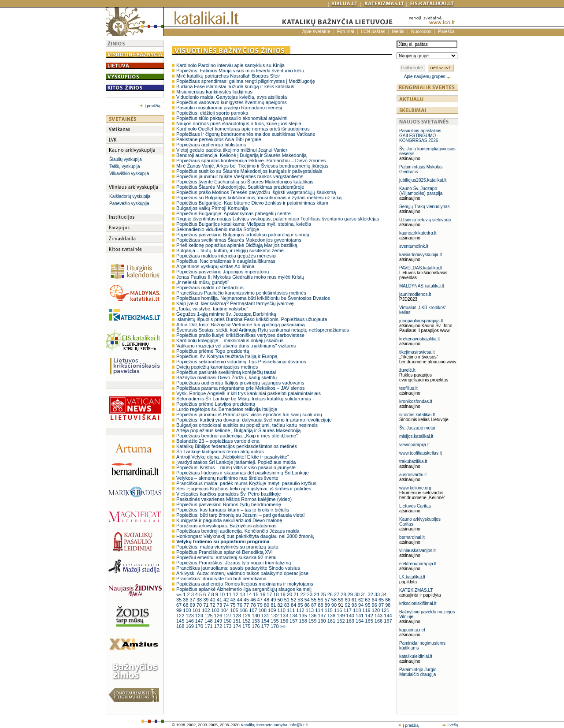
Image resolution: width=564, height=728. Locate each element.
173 (228, 626)
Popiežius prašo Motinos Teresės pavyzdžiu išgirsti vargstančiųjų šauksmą (256, 192)
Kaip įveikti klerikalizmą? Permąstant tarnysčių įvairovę (235, 303)
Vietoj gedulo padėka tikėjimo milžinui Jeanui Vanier (232, 150)
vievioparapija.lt (414, 445)
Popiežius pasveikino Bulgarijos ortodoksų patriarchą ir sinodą (243, 235)
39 (206, 600)
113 (310, 610)
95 (368, 605)
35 (180, 600)
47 (261, 600)
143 (379, 616)
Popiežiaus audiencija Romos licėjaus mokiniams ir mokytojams (245, 584)
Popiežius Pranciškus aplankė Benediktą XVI (224, 552)
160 (322, 621)
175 (247, 626)
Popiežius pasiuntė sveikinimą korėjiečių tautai (226, 372)
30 (358, 594)
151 (238, 621)
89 (328, 605)
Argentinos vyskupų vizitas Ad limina (215, 266)
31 (364, 594)
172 (219, 626)
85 (301, 605)
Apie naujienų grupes (428, 77)
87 (314, 605)
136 (313, 616)
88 (321, 605)
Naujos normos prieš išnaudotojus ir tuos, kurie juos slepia (239, 123)
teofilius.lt (408, 388)
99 (180, 610)
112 (301, 610)
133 (285, 616)
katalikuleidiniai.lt (416, 656)
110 (282, 610)
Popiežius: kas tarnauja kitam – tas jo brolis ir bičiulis (233, 510)
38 (200, 600)
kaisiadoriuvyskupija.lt (421, 255)
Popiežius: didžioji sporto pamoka (212, 113)
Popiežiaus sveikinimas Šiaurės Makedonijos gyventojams (239, 240)
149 (219, 621)
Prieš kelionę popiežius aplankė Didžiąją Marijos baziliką (237, 245)
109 (273, 610)
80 (267, 605)
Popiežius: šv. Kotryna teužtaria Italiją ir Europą (227, 356)
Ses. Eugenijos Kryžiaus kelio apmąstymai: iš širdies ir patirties (244, 489)
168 (181, 626)
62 (362, 600)
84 (294, 605)
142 (369, 616)
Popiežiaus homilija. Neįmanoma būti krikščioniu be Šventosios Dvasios (253, 298)
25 (324, 594)
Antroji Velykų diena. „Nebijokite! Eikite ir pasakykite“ (233, 457)
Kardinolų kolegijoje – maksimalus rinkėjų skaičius (230, 340)
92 (348, 605)
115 (329, 610)
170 (200, 626)
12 (236, 594)
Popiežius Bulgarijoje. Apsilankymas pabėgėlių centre (234, 213)
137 (322, 616)
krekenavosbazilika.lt (419, 339)
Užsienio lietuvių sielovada (425, 220)
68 (186, 605)
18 (276, 594)
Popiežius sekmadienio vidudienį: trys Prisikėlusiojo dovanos (241, 362)
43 (233, 600)
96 (375, 605)
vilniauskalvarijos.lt (417, 551)
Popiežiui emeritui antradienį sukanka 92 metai (226, 557)
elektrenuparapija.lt (418, 564)
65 (382, 600)
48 (267, 600)
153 (256, 621)
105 (235, 610)
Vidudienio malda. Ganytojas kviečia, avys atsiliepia (232, 97)
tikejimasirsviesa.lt (417, 352)
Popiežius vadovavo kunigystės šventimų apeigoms (232, 102)
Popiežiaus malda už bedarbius (210, 287)
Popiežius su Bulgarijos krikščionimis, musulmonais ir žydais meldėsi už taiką (259, 198)
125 (209, 616)
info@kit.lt (299, 725)
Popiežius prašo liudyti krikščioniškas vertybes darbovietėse (240, 335)
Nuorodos (421, 31)
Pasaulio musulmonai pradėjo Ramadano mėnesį (229, 108)
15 (256, 594)
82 (280, 605)
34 (384, 594)
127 (228, 616)
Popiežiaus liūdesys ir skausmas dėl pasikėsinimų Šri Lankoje (243, 473)
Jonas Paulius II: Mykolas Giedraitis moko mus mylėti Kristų (240, 277)
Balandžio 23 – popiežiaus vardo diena (218, 441)
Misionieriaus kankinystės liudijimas (214, 92)
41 (220, 600)
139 (341, 616)
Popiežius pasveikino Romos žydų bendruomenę (229, 504)
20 (290, 594)
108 (263, 610)
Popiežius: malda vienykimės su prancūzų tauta (227, 547)
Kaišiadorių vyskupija (130, 196)
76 (240, 605)
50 (280, 600)
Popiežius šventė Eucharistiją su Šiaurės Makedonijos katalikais (245, 182)
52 (294, 600)
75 (233, 605)
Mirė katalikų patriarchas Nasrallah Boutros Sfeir (228, 76)
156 (285, 621)
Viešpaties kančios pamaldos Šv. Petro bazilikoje (228, 494)
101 (197, 610)
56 (321, 600)
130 (256, 616)
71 (206, 605)
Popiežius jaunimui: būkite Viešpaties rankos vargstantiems (240, 176)
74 (227, 605)
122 (181, 616)
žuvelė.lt (407, 370)
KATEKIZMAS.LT (416, 590)
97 (382, 605)
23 (310, 594)
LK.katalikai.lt (412, 577)
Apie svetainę (316, 31)
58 (335, 600)
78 (254, 605)
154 (266, 621)
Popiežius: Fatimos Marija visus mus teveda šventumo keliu (240, 71)
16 (263, 594)
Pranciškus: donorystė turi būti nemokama (221, 579)
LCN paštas (373, 31)
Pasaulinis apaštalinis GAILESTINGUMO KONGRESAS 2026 (420, 136)
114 (320, 610)
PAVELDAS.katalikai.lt (421, 268)
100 (187, 610)
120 (377, 610)
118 (358, 610)
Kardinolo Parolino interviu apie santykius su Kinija (230, 65)
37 (193, 600)
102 (206, 610)
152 (247, 621)
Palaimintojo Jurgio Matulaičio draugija (418, 672)
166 (379, 621)
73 (220, 605)
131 (266, 616)
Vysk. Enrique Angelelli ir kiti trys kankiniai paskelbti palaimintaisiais (249, 393)
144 (388, 616)
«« (180, 594)
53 (301, 600)
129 (247, 616)
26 (331, 594)
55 (314, 600)
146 (190, 621)
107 (254, 610)
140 (351, 616)
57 (328, 600)
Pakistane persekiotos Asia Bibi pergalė (219, 139)
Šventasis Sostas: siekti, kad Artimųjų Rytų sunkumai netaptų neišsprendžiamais (263, 330)
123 (190, 616)
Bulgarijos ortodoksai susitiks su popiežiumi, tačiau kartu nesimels (247, 425)
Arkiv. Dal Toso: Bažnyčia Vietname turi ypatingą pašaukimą (241, 325)
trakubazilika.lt (413, 461)
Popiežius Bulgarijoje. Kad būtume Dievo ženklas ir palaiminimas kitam (252, 203)
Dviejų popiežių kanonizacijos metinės (217, 367)
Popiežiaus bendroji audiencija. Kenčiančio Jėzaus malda (238, 531)
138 (332, 616)
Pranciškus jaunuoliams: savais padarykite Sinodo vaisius (238, 568)
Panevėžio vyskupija (129, 203)
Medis (398, 31)
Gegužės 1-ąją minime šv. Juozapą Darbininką (226, 314)
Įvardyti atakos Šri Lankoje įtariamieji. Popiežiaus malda (236, 462)
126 (219, 616)
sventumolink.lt (414, 246)
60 (348, 600)
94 (362, 605)
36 (186, 600)
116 (339, 610)
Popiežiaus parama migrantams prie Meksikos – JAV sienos (240, 388)
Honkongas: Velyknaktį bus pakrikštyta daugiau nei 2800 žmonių (245, 536)
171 (209, 626)
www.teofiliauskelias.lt (421, 453)
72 (213, 605)
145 (181, 621)
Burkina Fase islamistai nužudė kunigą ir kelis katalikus (235, 86)
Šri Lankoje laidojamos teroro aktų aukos (220, 452)
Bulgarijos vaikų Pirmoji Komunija (212, 208)
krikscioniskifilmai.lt (418, 603)
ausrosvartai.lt (413, 475)
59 (341, 600)
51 (288, 600)
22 (304, 594)
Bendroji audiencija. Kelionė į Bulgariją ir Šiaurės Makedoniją (241, 155)
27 (337, 594)
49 (274, 600)
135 (303, 616)
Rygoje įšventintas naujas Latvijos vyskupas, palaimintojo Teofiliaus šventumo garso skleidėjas (278, 219)
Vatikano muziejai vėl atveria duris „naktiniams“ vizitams (236, 346)
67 (180, 605)
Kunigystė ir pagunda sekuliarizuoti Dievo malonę (229, 520)
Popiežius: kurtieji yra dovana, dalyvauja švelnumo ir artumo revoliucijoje (254, 420)
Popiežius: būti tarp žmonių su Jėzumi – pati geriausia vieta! (241, 515)
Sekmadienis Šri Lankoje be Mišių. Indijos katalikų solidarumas (244, 399)
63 (368, 600)
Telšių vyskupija (124, 166)
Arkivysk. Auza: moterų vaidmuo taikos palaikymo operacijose (242, 573)
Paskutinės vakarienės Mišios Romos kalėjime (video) (234, 499)
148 (209, 621)
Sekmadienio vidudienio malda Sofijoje (218, 229)
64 (375, 600)
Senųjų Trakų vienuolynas (425, 207)
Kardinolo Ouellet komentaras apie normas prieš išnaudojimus (243, 129)
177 (266, 626)
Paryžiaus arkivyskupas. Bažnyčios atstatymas (226, 526)
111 (291, 610)
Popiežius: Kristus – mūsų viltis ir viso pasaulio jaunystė (236, 467)
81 (274, 605)
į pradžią (150, 106)
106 (244, 610)
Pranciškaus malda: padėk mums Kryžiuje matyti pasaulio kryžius (246, 483)
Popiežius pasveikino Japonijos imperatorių (223, 272)
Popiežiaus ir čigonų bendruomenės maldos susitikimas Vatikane (246, 134)
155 (275, 621)
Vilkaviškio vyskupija (129, 174)
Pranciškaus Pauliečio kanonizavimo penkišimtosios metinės (241, 293)
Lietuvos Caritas (415, 506)
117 (348, 610)
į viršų (450, 725)
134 (294, 616)
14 (250, 594)
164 (360, 621)
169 (190, 626)
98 (388, 605)
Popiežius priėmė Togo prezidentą (213, 351)
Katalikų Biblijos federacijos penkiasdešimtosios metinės (237, 446)
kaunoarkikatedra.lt (418, 233)
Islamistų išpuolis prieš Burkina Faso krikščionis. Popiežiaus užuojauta (252, 319)
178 (275, 626)
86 (308, 605)
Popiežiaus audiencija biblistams (211, 145)
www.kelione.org (415, 488)
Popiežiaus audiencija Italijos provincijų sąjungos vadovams (240, 383)
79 (261, 605)
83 (288, 605)
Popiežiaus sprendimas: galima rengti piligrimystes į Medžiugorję (246, 81)
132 (275, 616)
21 (297, 594)
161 (332, 621)
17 (270, 594)
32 (371, 594)
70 (200, 605)
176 (256, 626)
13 (243, 594)
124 (200, 616)
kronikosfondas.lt (416, 401)
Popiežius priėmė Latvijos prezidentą (216, 404)
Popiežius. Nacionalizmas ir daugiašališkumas (226, 261)
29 (351, 594)
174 (238, 626)
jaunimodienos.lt (415, 294)
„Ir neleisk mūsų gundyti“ (203, 282)
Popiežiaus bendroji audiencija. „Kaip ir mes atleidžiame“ (237, 436)
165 (369, 621)
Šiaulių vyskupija (126, 159)
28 (344, 594)
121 (385, 610)
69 (193, 605)
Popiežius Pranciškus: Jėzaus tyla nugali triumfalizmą (234, 563)
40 (213, 600)
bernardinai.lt (412, 537)
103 (216, 610)
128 (238, 616)
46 (254, 600)
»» (283, 626)
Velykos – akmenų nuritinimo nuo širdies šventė (227, 478)
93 (355, 605)
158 (303, 621)
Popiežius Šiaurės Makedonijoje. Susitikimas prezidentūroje (240, 187)
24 (317, 594)
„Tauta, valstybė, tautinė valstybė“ (212, 309)
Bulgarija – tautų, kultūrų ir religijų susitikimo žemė (230, 250)
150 (228, 621)
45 (247, 600)
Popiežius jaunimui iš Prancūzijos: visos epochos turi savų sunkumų (249, 414)
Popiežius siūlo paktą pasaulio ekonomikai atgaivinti (232, 118)
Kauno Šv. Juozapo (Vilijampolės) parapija (421, 191)
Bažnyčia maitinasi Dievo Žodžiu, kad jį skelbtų (226, 377)
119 (367, 610)
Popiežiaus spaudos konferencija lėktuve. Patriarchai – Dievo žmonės (251, 161)
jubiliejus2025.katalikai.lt (423, 180)
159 (313, 621)
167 (388, 621)
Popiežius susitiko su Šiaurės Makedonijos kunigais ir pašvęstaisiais (249, 171)
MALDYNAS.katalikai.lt (422, 286)
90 (335, 605)
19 (284, 594)
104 (225, 610)
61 (355, 600)
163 (351, 621)
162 (341, 621)
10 (223, 594)
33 (378, 594)
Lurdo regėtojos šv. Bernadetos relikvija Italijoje (227, 409)
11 (229, 594)
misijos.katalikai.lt (416, 436)
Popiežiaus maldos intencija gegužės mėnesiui (226, 256)
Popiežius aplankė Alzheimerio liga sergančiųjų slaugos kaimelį (244, 589)
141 (360, 616)
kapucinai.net (412, 630)
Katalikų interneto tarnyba (264, 725)
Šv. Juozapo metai (417, 428)
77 (247, 605)
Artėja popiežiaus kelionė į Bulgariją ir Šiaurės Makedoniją (239, 430)
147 (200, 621)
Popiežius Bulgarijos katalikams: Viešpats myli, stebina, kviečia (244, 224)
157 (294, 621)
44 (240, 600)
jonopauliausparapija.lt (421, 321)
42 (227, 600)
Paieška (446, 31)
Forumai (346, 31)
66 (388, 600)
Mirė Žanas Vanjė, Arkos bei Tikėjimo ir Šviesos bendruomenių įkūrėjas (252, 166)
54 (308, 600)
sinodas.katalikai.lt (417, 415)
